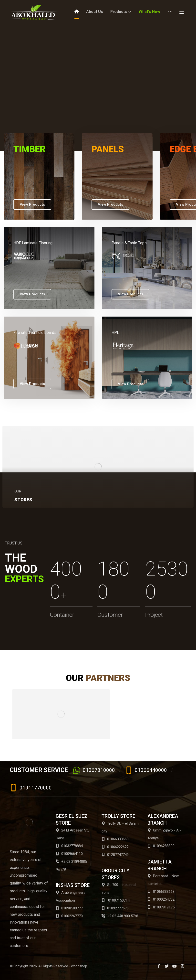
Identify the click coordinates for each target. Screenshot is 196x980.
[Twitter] (167, 966)
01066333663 (115, 839)
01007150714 (116, 900)
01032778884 (69, 846)
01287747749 (115, 855)
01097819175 (161, 907)
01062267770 (69, 916)
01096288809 (161, 846)
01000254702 (161, 899)
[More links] (170, 13)
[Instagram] (182, 966)
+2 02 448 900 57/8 (120, 916)
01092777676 (115, 908)
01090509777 (69, 908)
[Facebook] (159, 966)
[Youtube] (175, 966)
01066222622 (115, 847)
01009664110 (69, 854)
